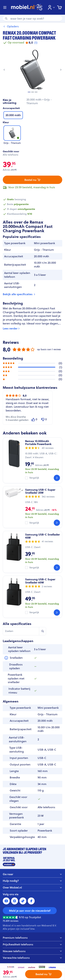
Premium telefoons (32, 938)
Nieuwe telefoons (32, 951)
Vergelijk (34, 478)
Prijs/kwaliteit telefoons (32, 944)
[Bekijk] (57, 478)
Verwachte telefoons (32, 958)
